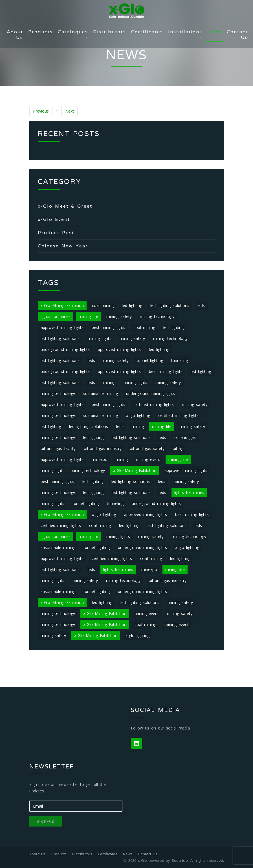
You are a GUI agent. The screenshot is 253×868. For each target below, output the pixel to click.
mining (109, 382)
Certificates (147, 32)
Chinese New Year (63, 246)
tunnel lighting (150, 360)
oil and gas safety (147, 448)
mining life (88, 316)
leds (201, 305)
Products (40, 32)
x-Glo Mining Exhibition (62, 305)
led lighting (132, 305)
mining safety (119, 316)
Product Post (56, 233)
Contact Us (237, 35)
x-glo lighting (138, 415)
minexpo (100, 459)
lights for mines (56, 316)
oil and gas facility (58, 448)
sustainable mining (101, 393)
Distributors (110, 32)
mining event (148, 459)
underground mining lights (65, 349)
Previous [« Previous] (41, 111)
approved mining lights (62, 327)
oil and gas (185, 437)
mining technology (157, 316)
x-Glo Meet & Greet (65, 206)
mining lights (100, 338)
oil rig (178, 448)
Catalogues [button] (73, 32)
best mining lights (108, 327)
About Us (15, 35)
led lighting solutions (170, 305)
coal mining (103, 305)
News (214, 32)
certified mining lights (154, 404)
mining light (51, 470)
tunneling (180, 360)
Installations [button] (185, 32)
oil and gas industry (103, 448)
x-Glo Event (54, 219)
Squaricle (180, 860)
